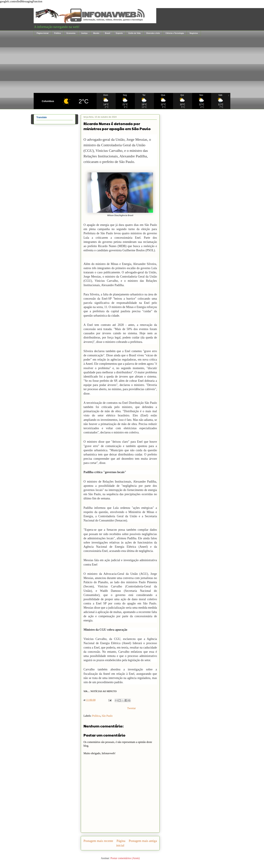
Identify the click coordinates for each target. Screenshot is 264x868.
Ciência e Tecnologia (175, 33)
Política (57, 33)
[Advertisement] (132, 64)
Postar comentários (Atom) (125, 858)
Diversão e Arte (153, 33)
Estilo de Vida (135, 33)
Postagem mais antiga (143, 841)
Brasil (108, 33)
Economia (71, 33)
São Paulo (107, 716)
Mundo (96, 33)
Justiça (84, 33)
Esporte (119, 33)
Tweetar (131, 708)
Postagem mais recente (98, 841)
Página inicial (43, 33)
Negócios (194, 33)
